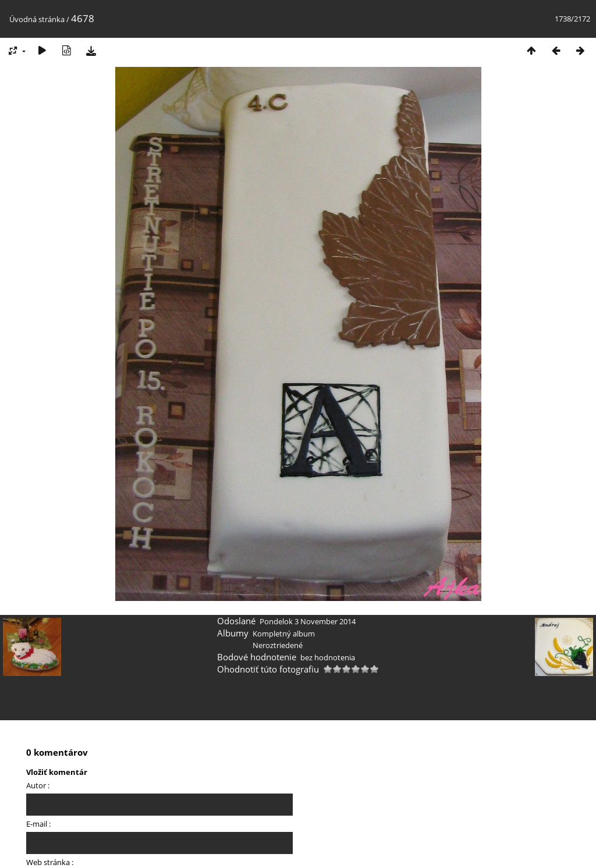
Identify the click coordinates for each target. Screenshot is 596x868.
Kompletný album (284, 634)
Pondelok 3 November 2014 (308, 621)
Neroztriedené (278, 645)
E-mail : (38, 824)
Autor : (38, 785)
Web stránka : (50, 862)
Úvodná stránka (37, 19)
